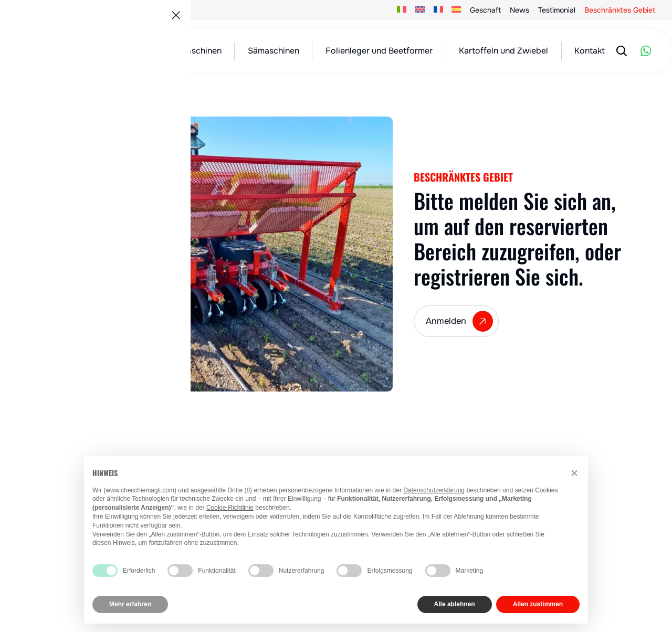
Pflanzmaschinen (189, 51)
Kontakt (590, 51)
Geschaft (485, 10)
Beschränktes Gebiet (620, 10)
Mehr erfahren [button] (130, 604)
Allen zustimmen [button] (538, 604)
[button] (574, 473)
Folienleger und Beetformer (379, 51)
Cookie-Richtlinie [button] (230, 508)
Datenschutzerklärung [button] (434, 490)
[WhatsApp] (646, 51)
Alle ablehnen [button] (455, 604)
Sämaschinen (274, 51)
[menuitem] (402, 10)
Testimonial (557, 10)
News (519, 10)
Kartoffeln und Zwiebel (503, 51)
